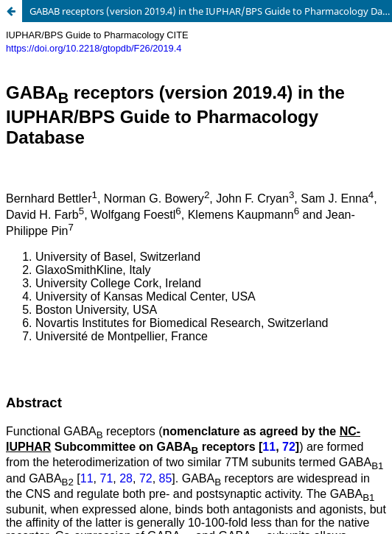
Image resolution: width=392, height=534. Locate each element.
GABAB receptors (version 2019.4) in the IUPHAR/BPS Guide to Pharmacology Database (211, 11)
